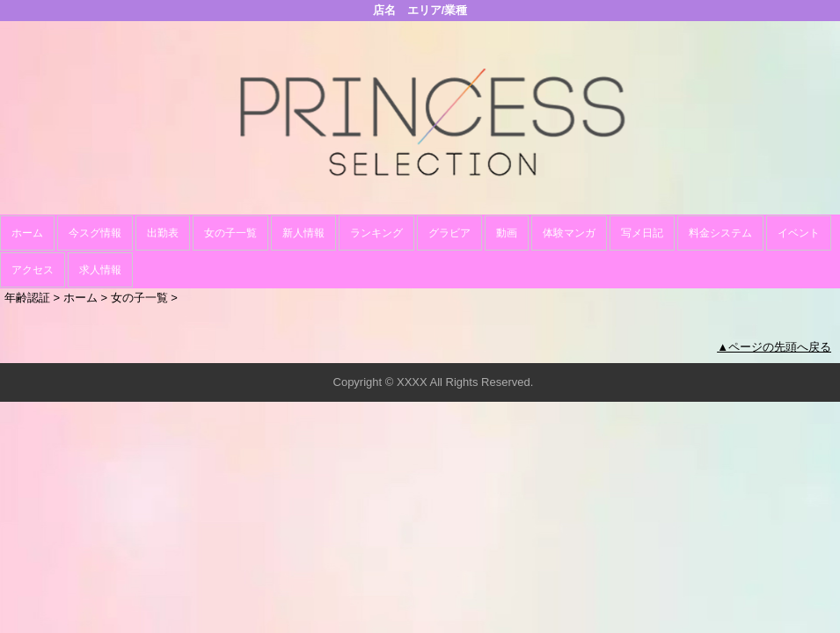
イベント (799, 233)
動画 (507, 233)
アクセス (33, 270)
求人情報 (100, 270)
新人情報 (303, 233)
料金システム (720, 233)
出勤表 (163, 233)
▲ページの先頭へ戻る (774, 347)
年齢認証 (27, 298)
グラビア (449, 233)
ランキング (376, 233)
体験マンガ (569, 233)
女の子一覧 (230, 233)
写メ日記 (642, 233)
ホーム (27, 233)
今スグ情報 (95, 233)
